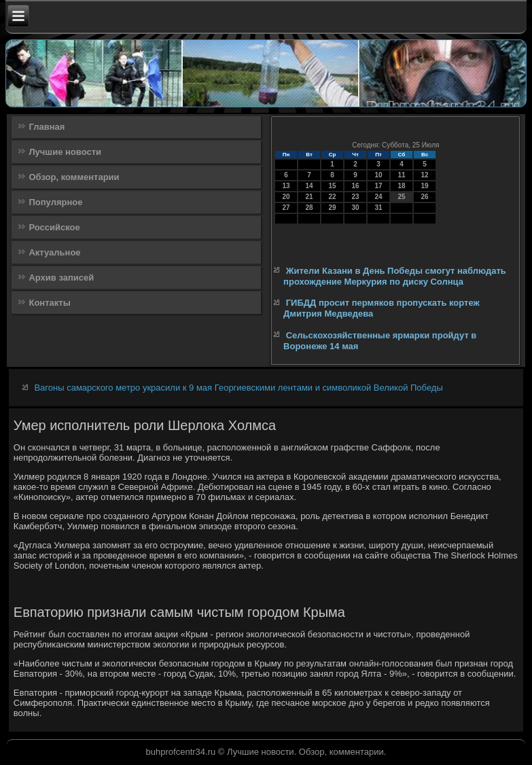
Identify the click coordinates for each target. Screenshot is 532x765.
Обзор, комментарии (74, 177)
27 (286, 208)
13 (286, 186)
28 (309, 208)
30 (356, 208)
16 (356, 186)
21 (309, 197)
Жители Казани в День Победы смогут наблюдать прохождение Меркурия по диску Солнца (395, 276)
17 (379, 186)
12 (425, 175)
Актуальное (54, 252)
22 (333, 197)
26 (425, 197)
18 (402, 186)
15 (333, 186)
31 (379, 208)
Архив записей (61, 278)
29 (333, 208)
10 (379, 175)
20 (286, 197)
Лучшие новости (65, 152)
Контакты (49, 303)
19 (425, 186)
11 (402, 175)
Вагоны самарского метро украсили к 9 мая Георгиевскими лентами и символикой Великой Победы (238, 388)
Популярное (55, 202)
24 (379, 197)
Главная (47, 127)
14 (309, 186)
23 (356, 197)
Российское (54, 227)
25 (402, 197)
